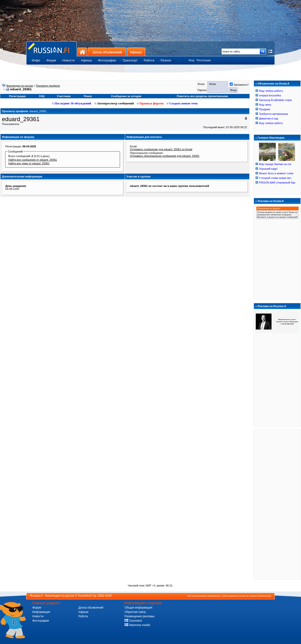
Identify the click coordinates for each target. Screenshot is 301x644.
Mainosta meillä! (137, 625)
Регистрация (204, 60)
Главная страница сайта (51, 49)
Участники (64, 96)
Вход (191, 60)
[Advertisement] (277, 504)
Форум (37, 608)
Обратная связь (135, 612)
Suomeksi (133, 621)
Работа (83, 616)
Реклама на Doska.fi (271, 201)
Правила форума (150, 103)
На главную (82, 52)
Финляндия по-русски (20, 86)
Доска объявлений (107, 52)
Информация (41, 612)
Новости (38, 616)
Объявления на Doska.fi (273, 84)
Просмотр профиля (48, 86)
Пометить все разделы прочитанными (202, 96)
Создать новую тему (182, 103)
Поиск (88, 96)
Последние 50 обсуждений (72, 103)
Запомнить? (239, 85)
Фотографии (41, 621)
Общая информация (138, 608)
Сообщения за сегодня (126, 96)
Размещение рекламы (140, 616)
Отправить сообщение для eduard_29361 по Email (161, 149)
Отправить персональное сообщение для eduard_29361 (165, 156)
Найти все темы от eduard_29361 (29, 163)
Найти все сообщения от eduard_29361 (33, 160)
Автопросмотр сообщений (114, 103)
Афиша (136, 52)
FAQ (42, 96)
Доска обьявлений (91, 608)
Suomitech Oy (87, 596)
